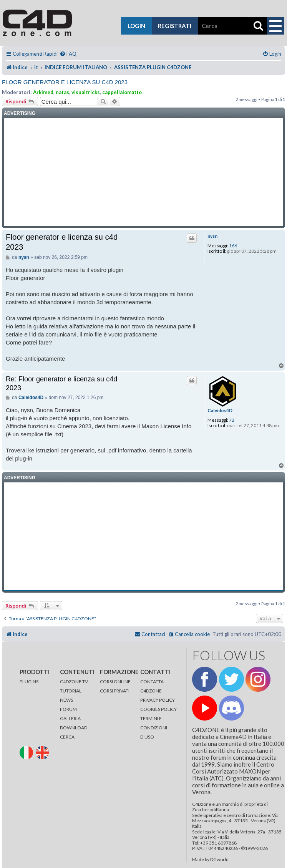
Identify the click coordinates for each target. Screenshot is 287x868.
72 (232, 420)
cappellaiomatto (122, 92)
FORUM (68, 709)
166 (233, 246)
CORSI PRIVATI (115, 691)
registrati (175, 26)
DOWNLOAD (74, 728)
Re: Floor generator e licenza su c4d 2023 (61, 383)
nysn (212, 236)
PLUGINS (29, 682)
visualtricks (86, 92)
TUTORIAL (71, 691)
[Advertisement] (143, 172)
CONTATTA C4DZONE (152, 686)
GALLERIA (70, 718)
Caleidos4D (220, 411)
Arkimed (43, 92)
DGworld (219, 860)
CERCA (67, 737)
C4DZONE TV (74, 682)
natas (62, 92)
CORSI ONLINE (115, 682)
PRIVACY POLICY (158, 700)
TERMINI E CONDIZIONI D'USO (154, 728)
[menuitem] (68, 54)
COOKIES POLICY (158, 709)
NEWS (66, 700)
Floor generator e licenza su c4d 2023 (65, 82)
